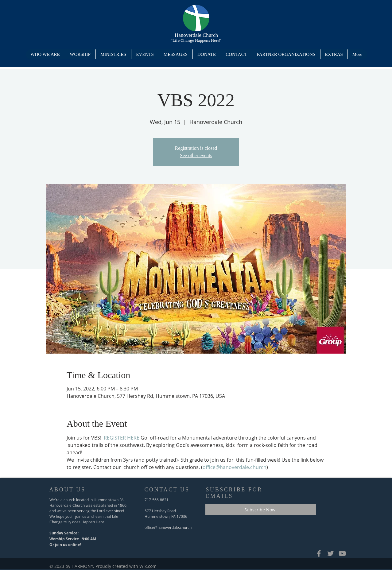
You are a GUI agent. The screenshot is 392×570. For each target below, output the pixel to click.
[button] (113, 54)
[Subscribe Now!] (261, 510)
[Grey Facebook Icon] (319, 553)
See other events (196, 155)
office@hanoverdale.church (168, 527)
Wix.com (148, 566)
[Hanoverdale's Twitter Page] (331, 553)
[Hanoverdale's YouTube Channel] (342, 553)
